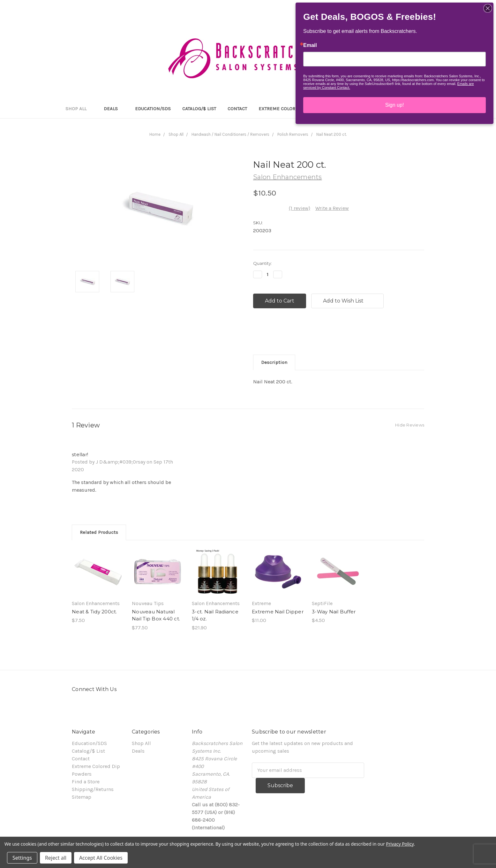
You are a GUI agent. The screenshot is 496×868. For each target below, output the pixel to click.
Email (310, 45)
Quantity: (263, 263)
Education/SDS (153, 109)
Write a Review (332, 208)
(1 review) (300, 208)
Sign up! (395, 105)
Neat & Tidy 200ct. (94, 612)
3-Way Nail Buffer (334, 612)
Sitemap (82, 797)
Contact (237, 109)
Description (274, 362)
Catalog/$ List (199, 109)
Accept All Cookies (101, 858)
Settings (22, 858)
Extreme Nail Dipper (278, 612)
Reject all (56, 858)
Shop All (79, 109)
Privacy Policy (400, 844)
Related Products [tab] (99, 532)
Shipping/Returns (93, 789)
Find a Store (86, 782)
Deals (114, 109)
